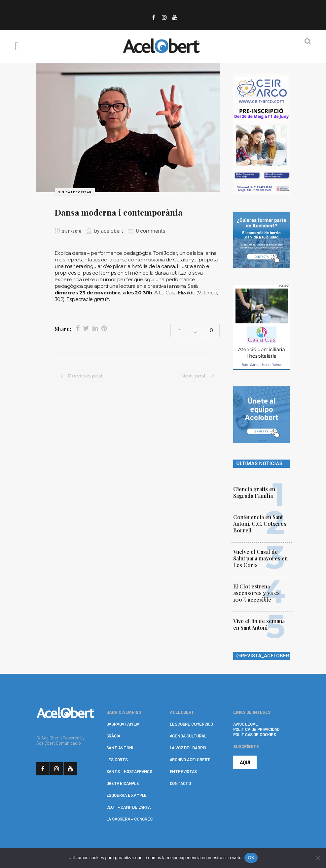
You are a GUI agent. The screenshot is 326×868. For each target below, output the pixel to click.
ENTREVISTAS (183, 771)
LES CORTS (117, 760)
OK (251, 858)
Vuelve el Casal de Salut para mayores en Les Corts (260, 558)
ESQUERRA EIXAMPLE (127, 795)
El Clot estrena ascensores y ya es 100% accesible (256, 593)
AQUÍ (245, 762)
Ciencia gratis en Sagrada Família (254, 492)
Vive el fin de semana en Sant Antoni (259, 624)
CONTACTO (180, 783)
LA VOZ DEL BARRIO (188, 748)
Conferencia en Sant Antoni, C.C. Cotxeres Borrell (260, 524)
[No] (318, 858)
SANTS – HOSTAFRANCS (129, 771)
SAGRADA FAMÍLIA (123, 724)
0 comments (150, 231)
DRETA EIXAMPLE (123, 783)
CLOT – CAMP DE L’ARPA (128, 807)
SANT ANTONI (120, 748)
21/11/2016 (68, 231)
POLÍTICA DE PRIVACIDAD (256, 729)
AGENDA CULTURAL (188, 736)
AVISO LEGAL (245, 724)
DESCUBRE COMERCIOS (191, 724)
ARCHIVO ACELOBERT (190, 760)
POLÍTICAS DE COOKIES (255, 734)
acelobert (112, 231)
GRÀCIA (113, 736)
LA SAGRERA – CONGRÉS (129, 819)
